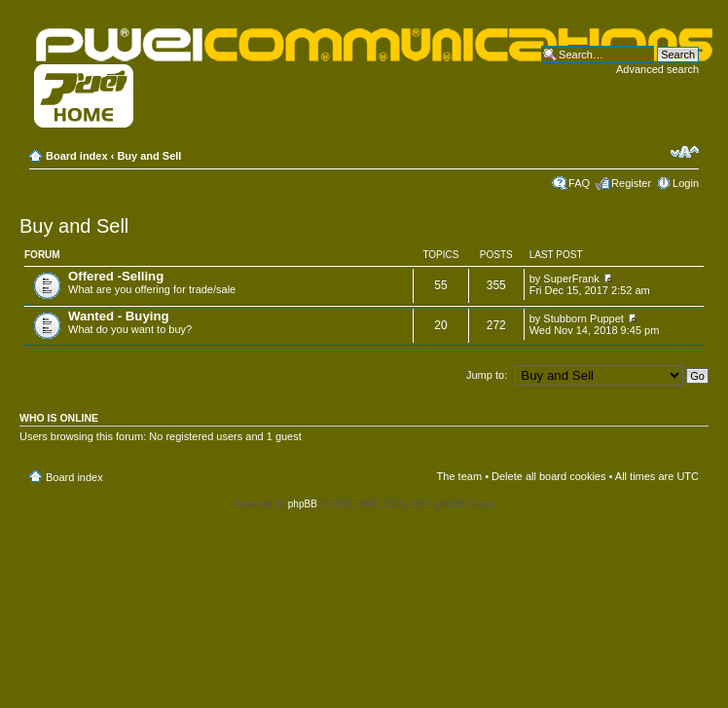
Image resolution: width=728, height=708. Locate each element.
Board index (77, 156)
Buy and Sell (149, 156)
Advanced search (657, 69)
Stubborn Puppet (583, 318)
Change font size (685, 152)
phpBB (303, 504)
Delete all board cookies (548, 476)
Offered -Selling (116, 276)
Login (686, 183)
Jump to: (487, 375)
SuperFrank (571, 279)
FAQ (579, 183)
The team (459, 476)
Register (631, 183)
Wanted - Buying (119, 316)
